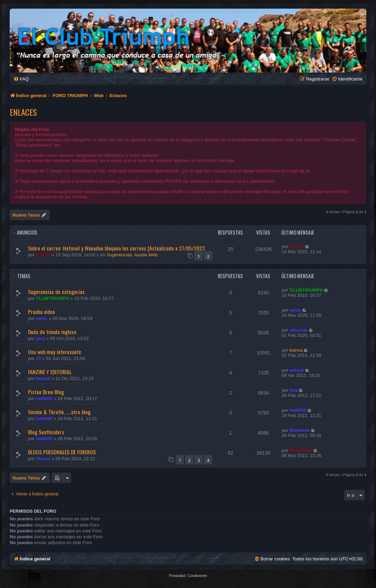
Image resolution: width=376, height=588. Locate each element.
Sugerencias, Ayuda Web (132, 255)
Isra (294, 390)
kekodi (43, 378)
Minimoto (300, 430)
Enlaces (23, 112)
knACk (43, 255)
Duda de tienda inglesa (52, 332)
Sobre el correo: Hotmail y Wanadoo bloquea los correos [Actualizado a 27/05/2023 (116, 248)
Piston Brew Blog (46, 392)
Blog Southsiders (46, 432)
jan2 (40, 338)
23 (39, 358)
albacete (299, 330)
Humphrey (301, 450)
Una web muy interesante (55, 352)
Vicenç (43, 459)
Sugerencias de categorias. (57, 292)
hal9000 (44, 399)
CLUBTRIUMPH (53, 298)
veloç (42, 318)
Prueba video (41, 312)
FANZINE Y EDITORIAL (50, 372)
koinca (296, 350)
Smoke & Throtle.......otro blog (59, 412)
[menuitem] (21, 79)
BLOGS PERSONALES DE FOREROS (62, 452)
